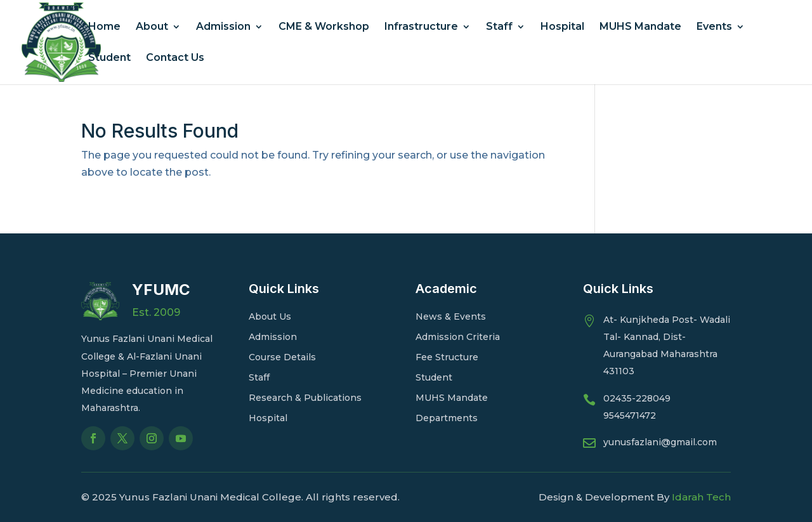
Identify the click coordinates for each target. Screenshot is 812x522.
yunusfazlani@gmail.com (660, 442)
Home (104, 27)
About (152, 27)
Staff (499, 27)
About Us (270, 316)
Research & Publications (305, 398)
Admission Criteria (458, 337)
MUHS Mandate (640, 27)
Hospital (562, 27)
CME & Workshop (324, 27)
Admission (223, 27)
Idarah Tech (701, 497)
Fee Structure (447, 357)
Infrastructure (421, 27)
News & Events (451, 316)
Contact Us (175, 58)
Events (714, 27)
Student (109, 58)
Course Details (282, 357)
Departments (447, 418)
